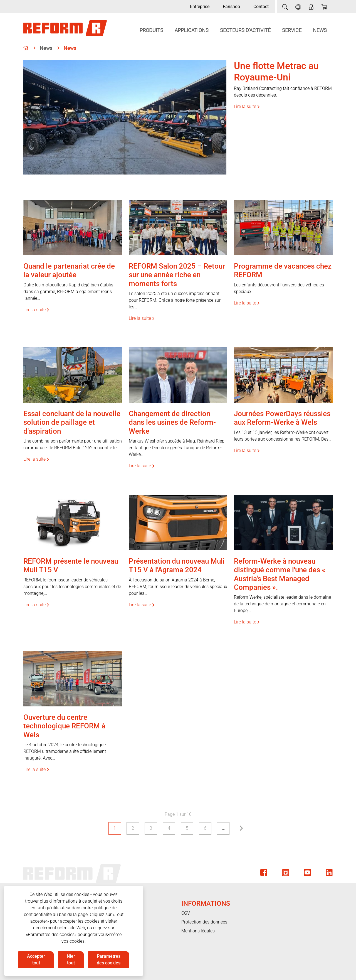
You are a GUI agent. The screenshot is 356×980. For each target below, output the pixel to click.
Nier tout (71, 960)
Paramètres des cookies (109, 960)
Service (292, 30)
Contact (261, 7)
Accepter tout (36, 960)
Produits (151, 30)
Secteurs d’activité (245, 30)
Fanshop (231, 7)
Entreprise (200, 7)
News (320, 30)
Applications (192, 30)
